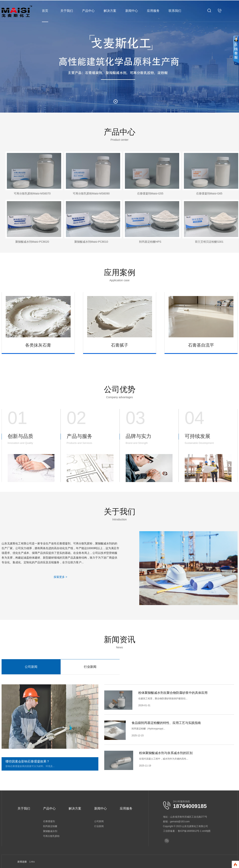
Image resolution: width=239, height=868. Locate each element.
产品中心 (88, 11)
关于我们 (67, 11)
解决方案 (110, 11)
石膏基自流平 (201, 345)
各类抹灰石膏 (38, 345)
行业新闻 (90, 667)
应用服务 (153, 11)
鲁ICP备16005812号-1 (190, 831)
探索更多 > (60, 577)
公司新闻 (31, 667)
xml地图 (206, 831)
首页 (45, 11)
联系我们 (175, 11)
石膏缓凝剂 (49, 821)
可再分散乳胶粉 (51, 836)
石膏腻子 (120, 345)
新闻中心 (132, 11)
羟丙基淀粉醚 (50, 826)
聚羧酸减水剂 (50, 831)
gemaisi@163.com (180, 822)
